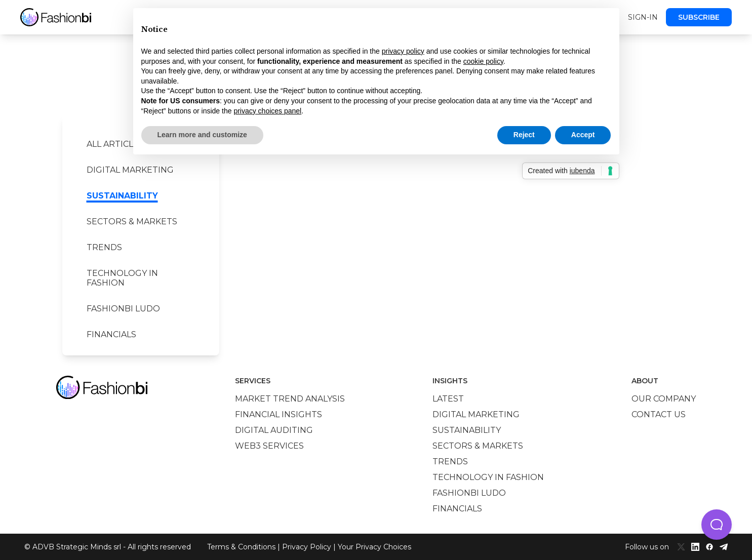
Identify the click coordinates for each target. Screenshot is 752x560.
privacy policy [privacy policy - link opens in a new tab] (403, 51)
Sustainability (122, 196)
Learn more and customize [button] (202, 135)
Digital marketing (130, 170)
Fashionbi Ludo (123, 309)
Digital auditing (274, 430)
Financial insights (279, 414)
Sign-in (643, 17)
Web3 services (269, 446)
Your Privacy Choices (374, 547)
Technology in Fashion (122, 278)
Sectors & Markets (132, 222)
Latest (448, 399)
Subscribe (699, 17)
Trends (104, 247)
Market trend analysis (290, 399)
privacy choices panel (267, 111)
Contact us (659, 414)
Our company (664, 399)
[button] (717, 525)
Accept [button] (583, 135)
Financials (111, 334)
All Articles (115, 144)
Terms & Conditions (241, 547)
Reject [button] (524, 135)
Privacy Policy (307, 547)
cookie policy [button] (483, 61)
